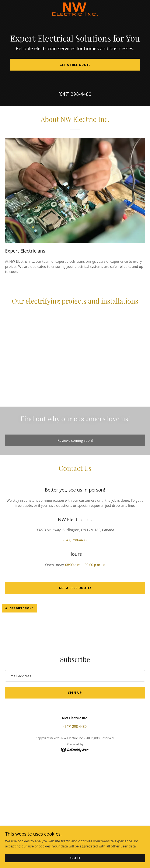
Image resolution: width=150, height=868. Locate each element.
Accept (75, 858)
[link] (75, 9)
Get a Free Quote (75, 65)
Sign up (75, 692)
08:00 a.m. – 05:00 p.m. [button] (83, 565)
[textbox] (75, 676)
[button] (103, 565)
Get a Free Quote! (75, 588)
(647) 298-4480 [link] (75, 94)
